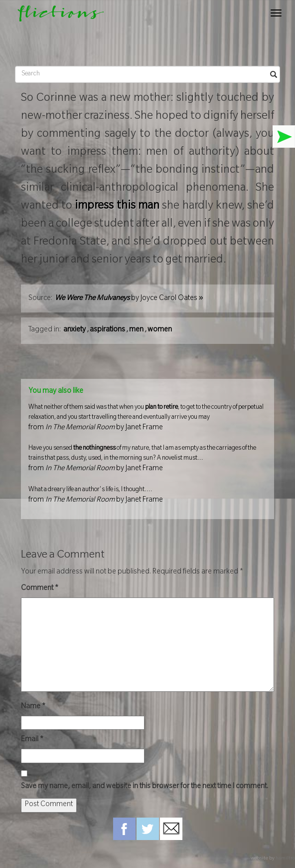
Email (32, 740)
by (129, 299)
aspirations (107, 330)
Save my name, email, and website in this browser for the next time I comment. (145, 787)
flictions (56, 16)
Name (33, 707)
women (160, 330)
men (136, 330)
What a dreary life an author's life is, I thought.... (147, 497)
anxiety (74, 330)
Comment (40, 589)
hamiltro (285, 859)
